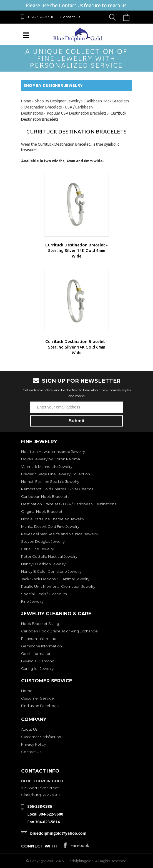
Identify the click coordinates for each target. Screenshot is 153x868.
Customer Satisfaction (41, 737)
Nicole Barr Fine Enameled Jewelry (53, 519)
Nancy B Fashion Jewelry (43, 564)
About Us (29, 729)
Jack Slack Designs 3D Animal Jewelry (55, 579)
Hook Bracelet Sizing (40, 624)
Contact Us (70, 17)
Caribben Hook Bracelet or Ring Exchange (59, 631)
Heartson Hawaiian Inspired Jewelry (53, 451)
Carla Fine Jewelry (37, 549)
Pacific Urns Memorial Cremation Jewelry (58, 586)
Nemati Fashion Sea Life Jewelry (50, 481)
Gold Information (36, 653)
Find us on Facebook (40, 706)
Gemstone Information (42, 646)
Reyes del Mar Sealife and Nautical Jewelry (60, 534)
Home (27, 691)
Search (113, 17)
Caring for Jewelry (37, 668)
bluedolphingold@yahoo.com (58, 833)
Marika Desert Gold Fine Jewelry (50, 526)
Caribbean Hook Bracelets (45, 496)
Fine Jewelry (32, 601)
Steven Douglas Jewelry (43, 541)
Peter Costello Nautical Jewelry (49, 556)
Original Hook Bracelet (42, 511)
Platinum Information (40, 639)
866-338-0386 (41, 17)
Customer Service (37, 698)
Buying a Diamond (38, 661)
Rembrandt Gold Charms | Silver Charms (57, 489)
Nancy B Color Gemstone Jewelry (51, 571)
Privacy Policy (33, 744)
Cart (128, 17)
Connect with (39, 846)
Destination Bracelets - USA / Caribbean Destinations (69, 504)
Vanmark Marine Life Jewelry (47, 466)
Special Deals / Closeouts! (44, 594)
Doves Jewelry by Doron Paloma (51, 459)
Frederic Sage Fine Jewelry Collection (56, 474)
